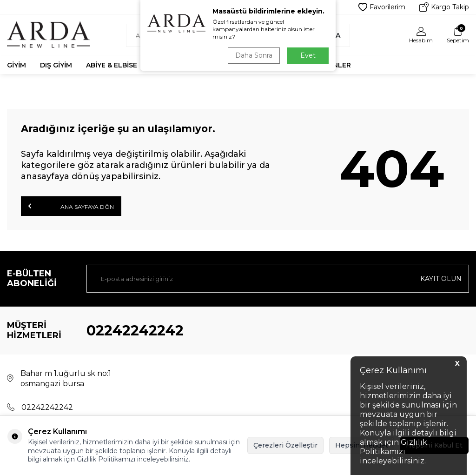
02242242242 (135, 331)
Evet (308, 55)
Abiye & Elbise (112, 65)
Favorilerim (382, 7)
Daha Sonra (254, 55)
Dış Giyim (56, 65)
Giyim (17, 65)
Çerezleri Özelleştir (285, 445)
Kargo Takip (444, 7)
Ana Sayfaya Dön (71, 206)
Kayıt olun (441, 279)
